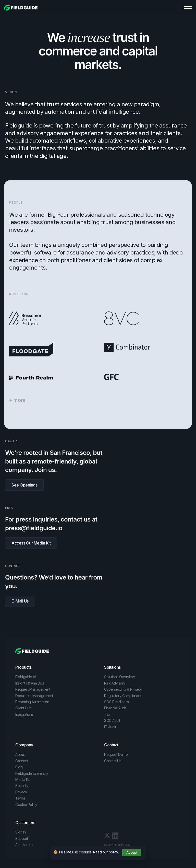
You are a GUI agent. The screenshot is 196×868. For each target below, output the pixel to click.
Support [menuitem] (22, 838)
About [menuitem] (20, 754)
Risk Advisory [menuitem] (115, 683)
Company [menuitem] (24, 745)
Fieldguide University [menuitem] (32, 773)
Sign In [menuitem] (21, 832)
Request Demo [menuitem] (116, 754)
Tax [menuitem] (107, 714)
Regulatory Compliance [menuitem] (122, 696)
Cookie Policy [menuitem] (26, 805)
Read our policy (106, 852)
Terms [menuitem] (20, 798)
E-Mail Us (20, 601)
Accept (132, 853)
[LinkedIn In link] (107, 835)
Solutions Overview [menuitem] (119, 677)
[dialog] (98, 853)
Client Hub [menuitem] (23, 708)
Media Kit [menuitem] (23, 779)
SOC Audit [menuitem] (112, 720)
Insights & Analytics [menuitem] (30, 683)
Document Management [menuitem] (34, 696)
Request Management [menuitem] (33, 689)
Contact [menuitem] (111, 745)
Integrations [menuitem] (24, 714)
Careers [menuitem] (22, 761)
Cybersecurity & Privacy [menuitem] (123, 689)
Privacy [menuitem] (21, 792)
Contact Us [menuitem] (113, 761)
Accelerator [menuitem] (24, 845)
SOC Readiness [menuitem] (117, 702)
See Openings (24, 485)
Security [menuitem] (22, 786)
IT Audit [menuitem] (110, 727)
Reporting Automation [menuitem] (32, 702)
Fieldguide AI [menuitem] (26, 677)
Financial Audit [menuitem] (115, 708)
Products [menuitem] (23, 667)
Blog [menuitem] (19, 767)
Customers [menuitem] (25, 823)
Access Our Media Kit (31, 543)
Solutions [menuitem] (112, 667)
